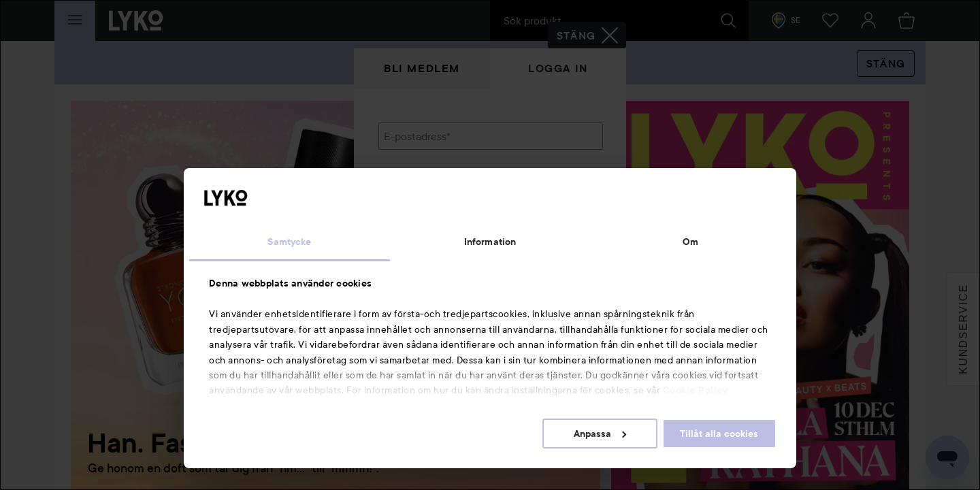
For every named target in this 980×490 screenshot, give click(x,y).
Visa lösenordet (567, 206)
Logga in (558, 68)
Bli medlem (422, 68)
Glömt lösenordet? (423, 231)
